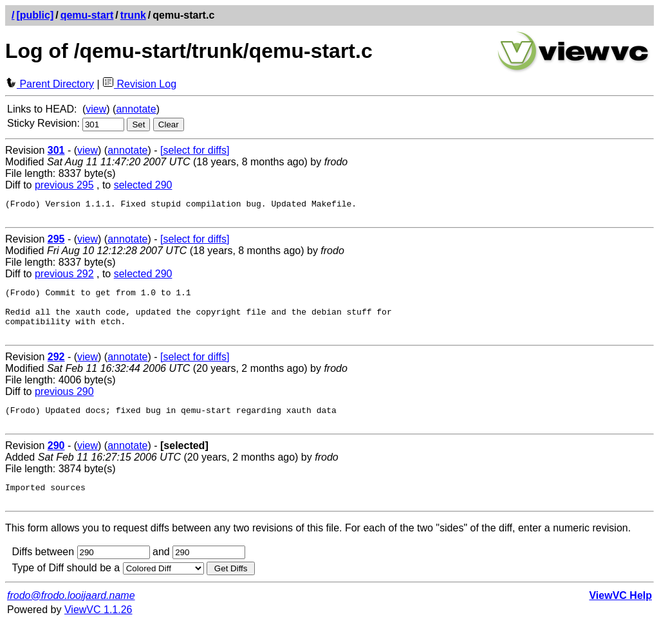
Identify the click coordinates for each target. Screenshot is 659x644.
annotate (136, 109)
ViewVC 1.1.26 (98, 631)
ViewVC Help (620, 617)
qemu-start (87, 15)
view (96, 109)
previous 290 (64, 405)
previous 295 (64, 185)
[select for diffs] (195, 150)
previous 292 (64, 278)
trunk (133, 15)
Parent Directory (50, 84)
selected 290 (143, 185)
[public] (35, 15)
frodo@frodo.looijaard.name (71, 617)
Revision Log (139, 84)
